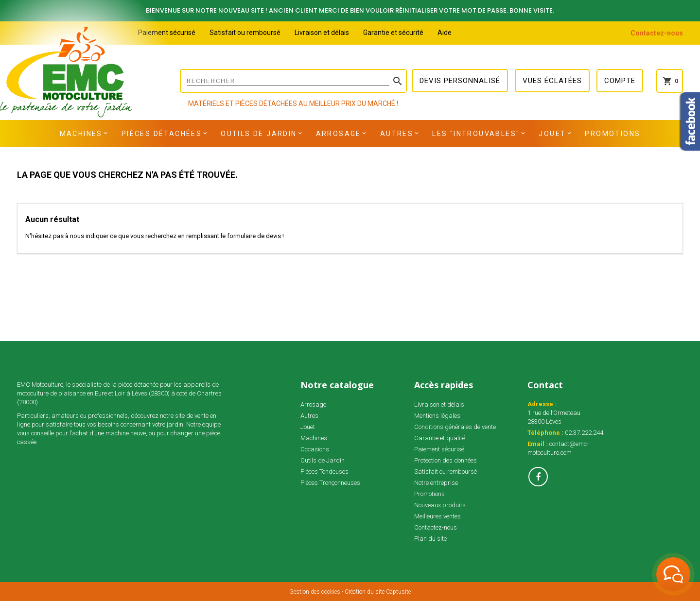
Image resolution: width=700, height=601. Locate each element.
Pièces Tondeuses (324, 472)
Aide (445, 33)
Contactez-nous (657, 33)
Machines (81, 134)
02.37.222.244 (584, 433)
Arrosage (339, 134)
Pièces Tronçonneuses (330, 483)
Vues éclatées (552, 81)
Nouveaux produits (440, 505)
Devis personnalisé (460, 81)
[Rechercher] (293, 81)
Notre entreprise (436, 483)
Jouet (552, 134)
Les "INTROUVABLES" (476, 134)
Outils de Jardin (259, 134)
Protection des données (446, 460)
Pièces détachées (162, 134)
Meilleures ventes (437, 516)
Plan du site (430, 539)
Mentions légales (437, 416)
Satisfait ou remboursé (245, 33)
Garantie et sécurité (393, 33)
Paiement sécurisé (167, 33)
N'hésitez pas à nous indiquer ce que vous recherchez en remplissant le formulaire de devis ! (155, 236)
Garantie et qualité (440, 438)
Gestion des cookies (315, 592)
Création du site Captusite (378, 592)
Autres (397, 134)
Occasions (315, 449)
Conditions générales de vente (455, 427)
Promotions (612, 134)
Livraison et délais (322, 33)
